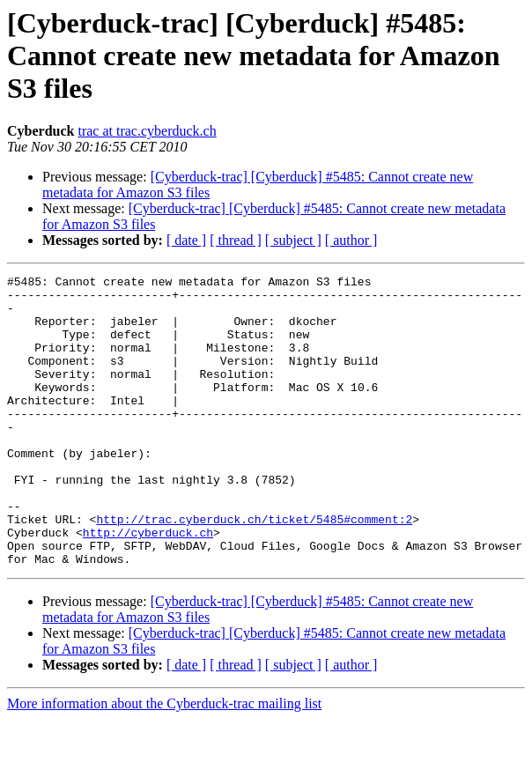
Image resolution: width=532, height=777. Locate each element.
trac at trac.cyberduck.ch (147, 131)
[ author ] (351, 240)
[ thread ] (236, 240)
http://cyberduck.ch (148, 585)
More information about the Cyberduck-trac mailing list (164, 762)
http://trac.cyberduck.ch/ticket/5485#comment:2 (254, 569)
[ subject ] (293, 240)
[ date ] (186, 240)
